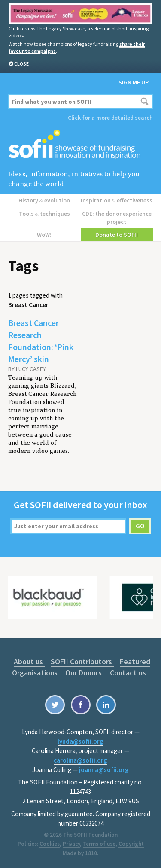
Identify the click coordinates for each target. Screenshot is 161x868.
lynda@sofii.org (80, 741)
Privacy (71, 844)
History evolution (44, 200)
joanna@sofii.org (104, 770)
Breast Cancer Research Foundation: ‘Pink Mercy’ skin (41, 341)
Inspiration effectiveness (117, 200)
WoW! (44, 235)
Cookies (50, 844)
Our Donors (84, 673)
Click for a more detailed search (110, 118)
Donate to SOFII (117, 235)
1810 (91, 853)
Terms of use (99, 844)
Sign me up (134, 82)
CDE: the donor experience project (117, 218)
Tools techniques (44, 214)
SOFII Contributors (82, 662)
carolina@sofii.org (80, 760)
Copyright (131, 844)
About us (29, 662)
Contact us (128, 673)
